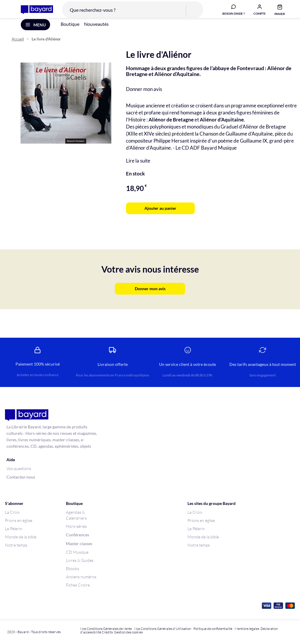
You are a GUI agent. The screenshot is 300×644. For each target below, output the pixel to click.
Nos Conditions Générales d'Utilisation (163, 629)
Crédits (107, 632)
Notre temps (16, 545)
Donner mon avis (144, 97)
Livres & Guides (80, 560)
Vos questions (19, 468)
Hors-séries (76, 526)
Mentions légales (247, 629)
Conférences (77, 535)
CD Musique (77, 552)
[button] (255, 13)
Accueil (18, 47)
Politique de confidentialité (213, 629)
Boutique (70, 32)
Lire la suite (138, 169)
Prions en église (19, 520)
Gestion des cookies (128, 632)
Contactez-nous (21, 477)
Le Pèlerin (14, 529)
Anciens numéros (81, 577)
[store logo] (33, 13)
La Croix (12, 512)
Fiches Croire (78, 585)
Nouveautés (96, 32)
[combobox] (128, 13)
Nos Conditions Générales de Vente (106, 629)
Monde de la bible (21, 537)
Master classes (79, 544)
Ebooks (73, 568)
